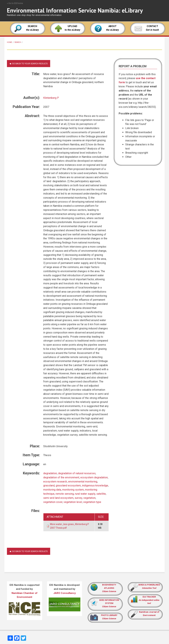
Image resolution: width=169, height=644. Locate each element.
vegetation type (92, 502)
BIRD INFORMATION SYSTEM (109, 603)
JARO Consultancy (65, 593)
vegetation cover (53, 502)
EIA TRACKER (149, 597)
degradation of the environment (61, 477)
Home (9, 42)
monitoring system (73, 490)
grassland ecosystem (68, 486)
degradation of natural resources (77, 473)
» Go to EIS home (15, 3)
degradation (50, 473)
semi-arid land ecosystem (58, 498)
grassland (49, 486)
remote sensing (65, 494)
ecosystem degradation (94, 477)
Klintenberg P (51, 98)
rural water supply (85, 494)
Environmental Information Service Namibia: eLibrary (75, 10)
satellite (101, 494)
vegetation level (73, 502)
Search (18, 42)
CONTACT (152, 26)
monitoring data (52, 490)
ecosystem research (55, 482)
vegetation (89, 498)
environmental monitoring (83, 482)
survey (78, 498)
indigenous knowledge (95, 486)
